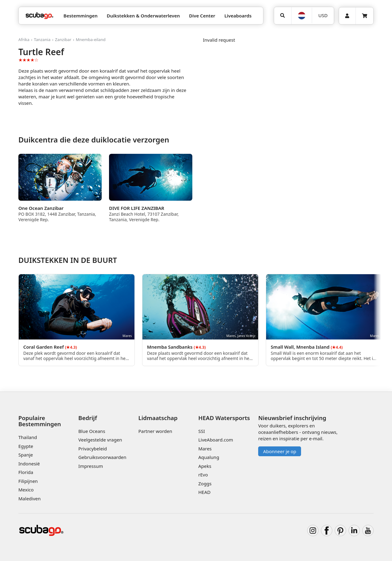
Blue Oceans (92, 431)
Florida (26, 472)
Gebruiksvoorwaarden (102, 457)
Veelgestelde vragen (100, 440)
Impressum (91, 466)
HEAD (204, 492)
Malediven (30, 498)
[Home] (40, 16)
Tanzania (42, 40)
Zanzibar (63, 40)
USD (323, 15)
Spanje (26, 455)
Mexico (26, 490)
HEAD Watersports (224, 418)
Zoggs (205, 483)
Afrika (24, 40)
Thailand (28, 437)
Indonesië (29, 464)
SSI (202, 431)
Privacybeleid (93, 449)
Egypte (26, 446)
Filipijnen (28, 481)
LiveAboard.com (216, 440)
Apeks (205, 466)
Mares (205, 449)
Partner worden (155, 431)
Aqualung (209, 457)
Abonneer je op (280, 451)
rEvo (203, 475)
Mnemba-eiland (91, 40)
